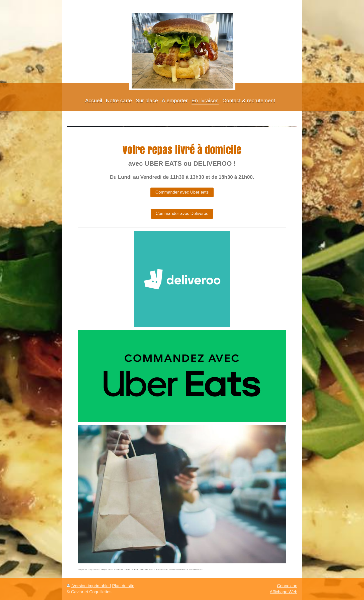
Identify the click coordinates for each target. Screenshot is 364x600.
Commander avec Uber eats (182, 192)
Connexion (287, 586)
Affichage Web (284, 592)
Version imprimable (88, 586)
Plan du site (123, 586)
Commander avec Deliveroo (182, 213)
